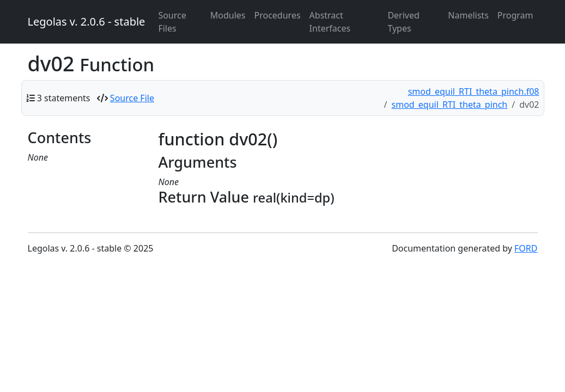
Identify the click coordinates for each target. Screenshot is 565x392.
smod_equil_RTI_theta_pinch (450, 105)
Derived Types (403, 22)
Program (515, 15)
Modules (228, 15)
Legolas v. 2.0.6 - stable (87, 22)
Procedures (278, 15)
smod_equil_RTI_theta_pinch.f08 (474, 91)
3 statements (64, 98)
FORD (526, 248)
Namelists (468, 15)
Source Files (172, 22)
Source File (132, 98)
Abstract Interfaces (330, 22)
